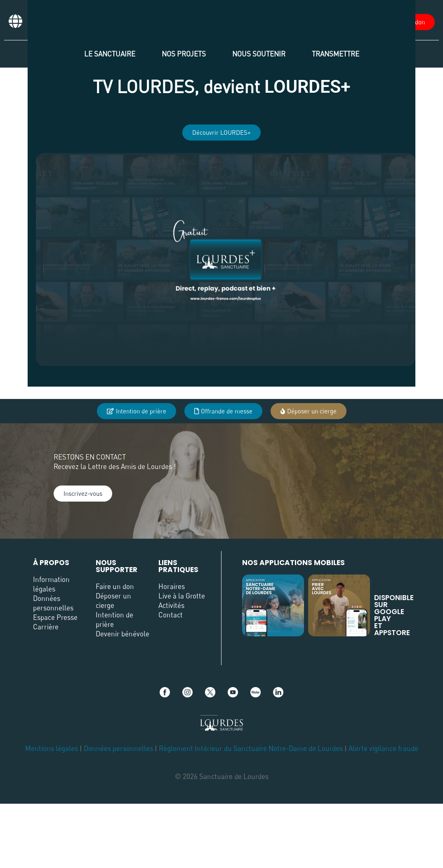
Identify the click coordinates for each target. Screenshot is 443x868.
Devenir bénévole (123, 634)
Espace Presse (55, 617)
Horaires (172, 586)
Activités (171, 605)
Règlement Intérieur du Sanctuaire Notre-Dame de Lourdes (251, 748)
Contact (171, 615)
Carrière (46, 627)
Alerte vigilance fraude (383, 748)
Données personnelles (118, 748)
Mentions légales (52, 748)
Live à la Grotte (182, 596)
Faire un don (115, 586)
